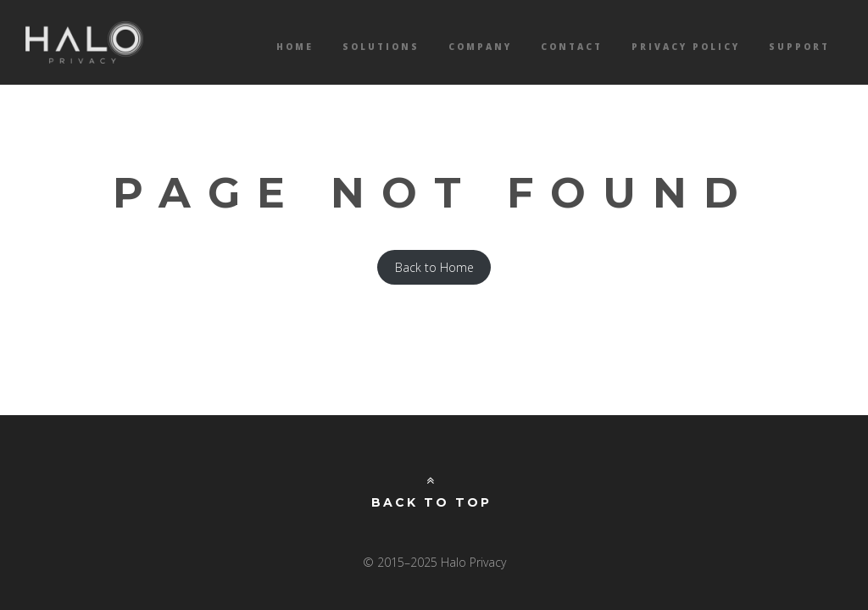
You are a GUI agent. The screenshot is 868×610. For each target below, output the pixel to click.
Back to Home (434, 267)
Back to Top (431, 492)
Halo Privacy (85, 42)
